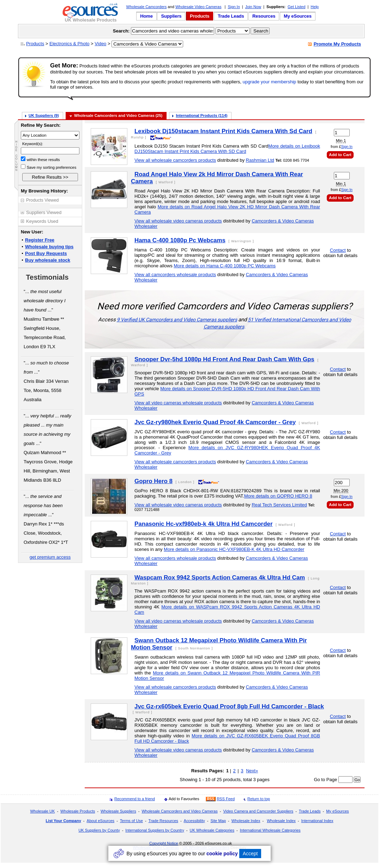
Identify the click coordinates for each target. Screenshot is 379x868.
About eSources (101, 821)
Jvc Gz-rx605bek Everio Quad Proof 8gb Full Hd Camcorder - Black (229, 706)
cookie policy (222, 854)
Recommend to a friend (135, 799)
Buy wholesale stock (48, 260)
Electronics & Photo (69, 44)
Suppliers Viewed (44, 212)
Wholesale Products (78, 811)
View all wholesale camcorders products (175, 160)
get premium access (50, 557)
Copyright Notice (164, 843)
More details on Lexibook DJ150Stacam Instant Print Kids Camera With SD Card (227, 149)
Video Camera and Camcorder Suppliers (258, 811)
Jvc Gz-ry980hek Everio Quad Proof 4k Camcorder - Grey (215, 422)
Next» (252, 771)
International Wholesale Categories (270, 830)
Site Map (218, 821)
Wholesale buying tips (49, 247)
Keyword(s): (33, 144)
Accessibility (194, 821)
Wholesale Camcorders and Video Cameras (179, 811)
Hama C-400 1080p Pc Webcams (180, 240)
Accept (250, 854)
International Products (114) (201, 115)
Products (200, 16)
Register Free (40, 240)
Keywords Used (42, 221)
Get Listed (296, 7)
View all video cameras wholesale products (178, 403)
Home (146, 16)
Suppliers (171, 16)
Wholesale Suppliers (118, 811)
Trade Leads (231, 16)
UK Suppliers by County (99, 830)
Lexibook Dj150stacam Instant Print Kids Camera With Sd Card (223, 131)
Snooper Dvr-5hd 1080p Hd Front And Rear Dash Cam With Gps (224, 359)
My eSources (298, 16)
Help (315, 7)
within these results (43, 160)
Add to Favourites (184, 799)
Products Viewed (42, 200)
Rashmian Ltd (260, 160)
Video (100, 44)
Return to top (259, 799)
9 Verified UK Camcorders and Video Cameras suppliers (177, 320)
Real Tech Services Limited (279, 505)
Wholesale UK (42, 811)
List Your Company (64, 821)
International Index (317, 821)
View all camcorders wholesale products (175, 275)
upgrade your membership (270, 82)
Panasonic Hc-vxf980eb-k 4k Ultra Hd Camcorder (203, 524)
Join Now (253, 7)
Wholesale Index (246, 821)
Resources (264, 16)
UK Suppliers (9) (44, 115)
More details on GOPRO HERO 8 (278, 496)
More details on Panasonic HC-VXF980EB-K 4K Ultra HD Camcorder (234, 549)
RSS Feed (226, 799)
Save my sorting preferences (52, 167)
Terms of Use (131, 821)
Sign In (234, 7)
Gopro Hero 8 (154, 481)
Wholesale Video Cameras (198, 7)
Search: (121, 31)
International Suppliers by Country (155, 830)
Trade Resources (163, 821)
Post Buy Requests (46, 253)
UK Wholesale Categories (212, 830)
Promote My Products (337, 44)
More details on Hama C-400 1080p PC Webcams (225, 266)
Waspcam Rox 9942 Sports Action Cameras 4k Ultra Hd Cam (220, 578)
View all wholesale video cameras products (178, 221)
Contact (338, 250)
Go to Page (325, 780)
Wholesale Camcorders (146, 7)
